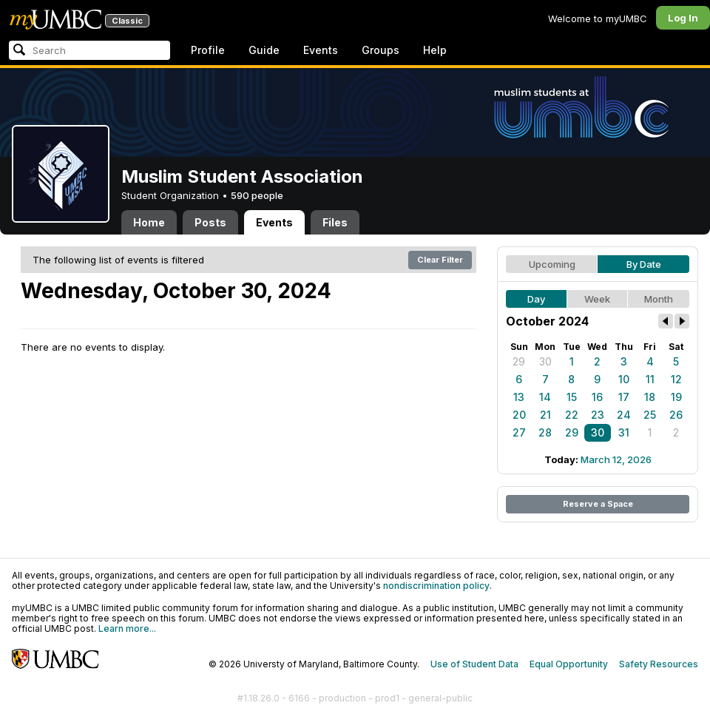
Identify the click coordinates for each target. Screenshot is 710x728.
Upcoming (552, 264)
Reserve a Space (598, 504)
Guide (264, 50)
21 (545, 415)
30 (545, 361)
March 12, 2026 (616, 459)
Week (597, 299)
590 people (257, 195)
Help (435, 50)
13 (519, 397)
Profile (208, 50)
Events (321, 50)
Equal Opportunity (569, 664)
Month (659, 299)
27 (519, 432)
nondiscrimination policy (436, 586)
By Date (644, 264)
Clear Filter (440, 260)
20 (519, 415)
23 (598, 415)
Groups (381, 50)
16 (597, 397)
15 (572, 397)
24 (624, 415)
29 (519, 361)
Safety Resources (659, 664)
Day (536, 299)
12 (676, 379)
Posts (210, 222)
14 (545, 397)
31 (624, 432)
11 (650, 379)
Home (149, 222)
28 (545, 432)
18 (650, 397)
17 (624, 397)
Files (335, 222)
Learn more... (127, 628)
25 (650, 415)
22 (572, 415)
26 (676, 415)
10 (624, 379)
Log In (683, 18)
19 (676, 397)
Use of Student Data (474, 664)
